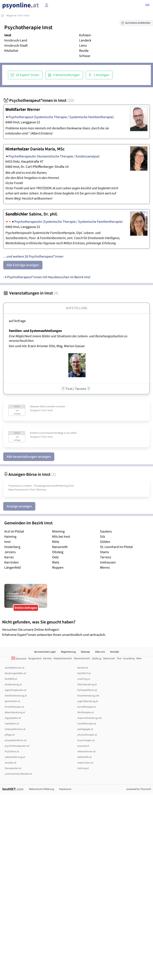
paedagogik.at (85, 729)
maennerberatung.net (90, 718)
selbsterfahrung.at (15, 757)
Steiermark (109, 659)
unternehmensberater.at (18, 774)
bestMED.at (11, 679)
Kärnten (48, 659)
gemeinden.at (12, 701)
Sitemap (85, 652)
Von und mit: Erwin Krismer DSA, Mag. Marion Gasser (47, 346)
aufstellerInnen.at (15, 668)
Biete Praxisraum (18, 490)
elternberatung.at (87, 685)
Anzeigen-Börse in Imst (30, 475)
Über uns (100, 652)
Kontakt (115, 652)
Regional (12, 16)
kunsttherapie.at (87, 707)
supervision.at (85, 763)
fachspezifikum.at (87, 690)
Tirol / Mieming (38, 490)
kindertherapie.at (14, 707)
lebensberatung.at (15, 712)
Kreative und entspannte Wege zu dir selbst (53, 433)
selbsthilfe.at (84, 757)
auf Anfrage (17, 321)
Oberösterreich (82, 659)
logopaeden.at (13, 718)
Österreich (19, 659)
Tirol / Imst (47, 410)
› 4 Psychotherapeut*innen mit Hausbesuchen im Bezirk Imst (47, 277)
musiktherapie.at (87, 724)
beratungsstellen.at (15, 673)
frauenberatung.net (88, 696)
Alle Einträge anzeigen (23, 265)
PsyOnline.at (12, 752)
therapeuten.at (13, 768)
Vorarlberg (129, 659)
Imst (27, 16)
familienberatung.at (16, 696)
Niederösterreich (63, 659)
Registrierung (68, 652)
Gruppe (34, 410)
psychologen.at (86, 740)
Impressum (65, 789)
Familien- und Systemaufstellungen (35, 331)
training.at (83, 768)
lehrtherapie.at (86, 712)
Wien (139, 659)
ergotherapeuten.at (16, 690)
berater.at (83, 668)
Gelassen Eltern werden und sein (48, 407)
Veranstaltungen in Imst (31, 293)
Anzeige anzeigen (19, 506)
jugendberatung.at (88, 701)
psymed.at (83, 746)
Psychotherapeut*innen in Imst (39, 101)
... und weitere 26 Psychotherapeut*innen (33, 256)
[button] (147, 6)
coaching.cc (84, 679)
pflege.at (10, 735)
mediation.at (12, 724)
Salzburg (97, 659)
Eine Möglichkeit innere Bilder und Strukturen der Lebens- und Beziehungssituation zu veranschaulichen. (68, 338)
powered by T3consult (139, 789)
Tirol (20, 16)
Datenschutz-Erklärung (41, 789)
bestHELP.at (84, 673)
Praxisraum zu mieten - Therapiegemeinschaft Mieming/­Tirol (41, 486)
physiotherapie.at (87, 735)
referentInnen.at (86, 752)
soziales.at (10, 763)
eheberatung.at (13, 685)
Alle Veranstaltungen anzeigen (29, 457)
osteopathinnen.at (15, 729)
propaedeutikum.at (16, 740)
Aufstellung (77, 308)
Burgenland (35, 659)
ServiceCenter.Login (45, 652)
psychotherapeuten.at (17, 746)
